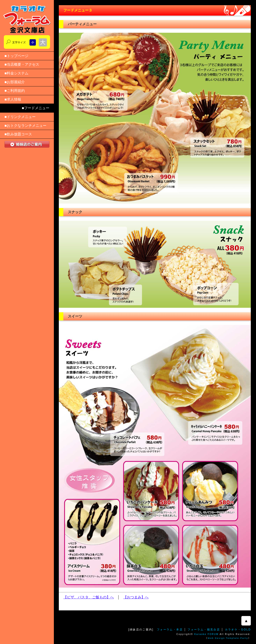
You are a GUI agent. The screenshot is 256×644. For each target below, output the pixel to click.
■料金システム (16, 73)
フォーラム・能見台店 (204, 630)
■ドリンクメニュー (20, 117)
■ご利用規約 (15, 91)
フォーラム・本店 (170, 630)
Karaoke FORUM (206, 634)
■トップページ (16, 56)
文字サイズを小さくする (33, 42)
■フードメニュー (36, 108)
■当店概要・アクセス (22, 64)
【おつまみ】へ (136, 597)
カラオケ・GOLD (238, 630)
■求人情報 (13, 99)
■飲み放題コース (18, 134)
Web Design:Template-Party (228, 638)
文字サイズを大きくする (43, 42)
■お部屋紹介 (15, 82)
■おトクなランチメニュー (25, 126)
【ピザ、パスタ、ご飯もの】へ (89, 597)
